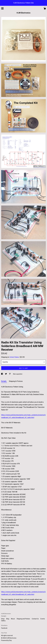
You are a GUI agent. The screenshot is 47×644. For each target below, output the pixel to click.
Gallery (3, 621)
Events (43, 619)
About (13, 619)
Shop (3, 619)
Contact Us (35, 619)
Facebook (4, 628)
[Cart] (45, 9)
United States (14, 357)
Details (4, 381)
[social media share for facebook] (2, 374)
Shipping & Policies (16, 381)
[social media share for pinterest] (10, 374)
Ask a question (18, 374)
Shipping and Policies (23, 619)
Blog (8, 619)
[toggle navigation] (2, 8)
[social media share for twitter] (6, 374)
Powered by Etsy (6, 640)
